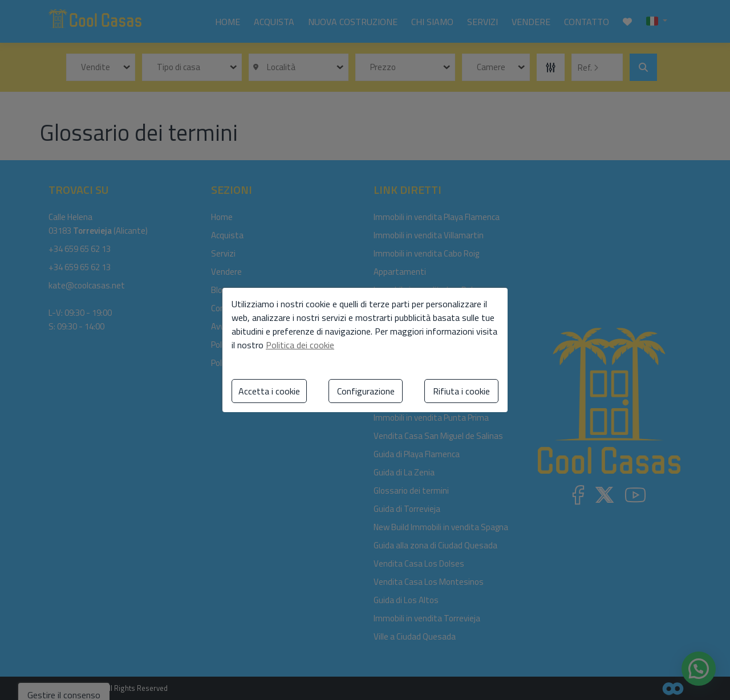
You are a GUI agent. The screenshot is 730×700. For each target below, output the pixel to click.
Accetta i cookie (269, 391)
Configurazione (366, 391)
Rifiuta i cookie (461, 391)
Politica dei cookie (300, 345)
